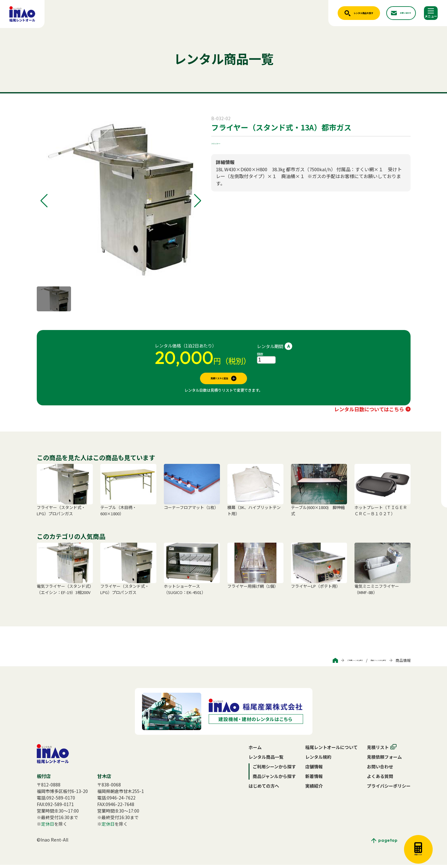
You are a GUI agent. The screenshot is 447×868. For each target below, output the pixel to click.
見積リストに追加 (219, 380)
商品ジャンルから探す (368, 663)
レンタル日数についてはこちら (369, 412)
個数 (260, 354)
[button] (44, 201)
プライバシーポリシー (389, 789)
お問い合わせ (380, 770)
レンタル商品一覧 (266, 760)
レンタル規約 (318, 760)
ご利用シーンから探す (323, 663)
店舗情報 (314, 770)
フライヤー (222, 143)
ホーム (255, 750)
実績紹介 (314, 789)
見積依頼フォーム (384, 760)
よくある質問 (380, 779)
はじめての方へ (264, 789)
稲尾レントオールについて (331, 750)
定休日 (48, 827)
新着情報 (314, 779)
